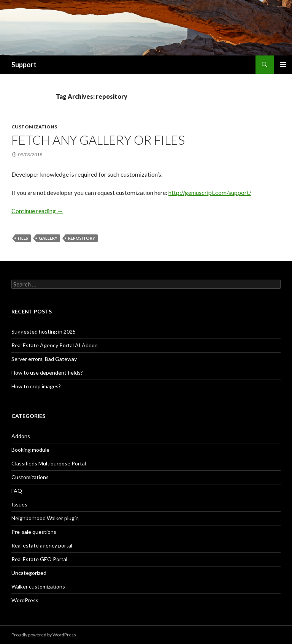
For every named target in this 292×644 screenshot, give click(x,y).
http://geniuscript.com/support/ (210, 192)
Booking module (30, 450)
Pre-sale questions (34, 532)
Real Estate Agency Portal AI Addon (55, 345)
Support (24, 65)
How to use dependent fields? (47, 373)
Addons (21, 436)
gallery (48, 238)
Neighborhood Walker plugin (45, 518)
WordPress (25, 600)
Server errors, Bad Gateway (44, 359)
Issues (19, 504)
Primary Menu (283, 65)
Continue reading (37, 211)
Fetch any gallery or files (98, 140)
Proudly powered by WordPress (44, 635)
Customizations (34, 127)
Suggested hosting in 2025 (44, 331)
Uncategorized (29, 573)
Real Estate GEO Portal (39, 559)
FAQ (17, 491)
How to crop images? (36, 386)
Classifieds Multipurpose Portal (49, 463)
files (23, 238)
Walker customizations (38, 586)
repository (82, 238)
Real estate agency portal (42, 545)
